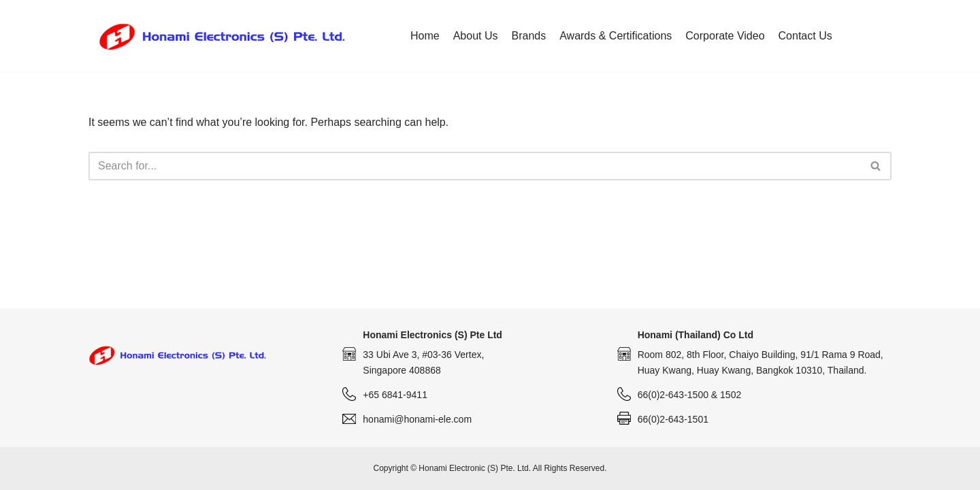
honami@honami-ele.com (417, 419)
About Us (476, 36)
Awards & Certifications (616, 36)
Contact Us (805, 36)
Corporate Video (725, 36)
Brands (529, 36)
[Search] (475, 166)
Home (425, 36)
